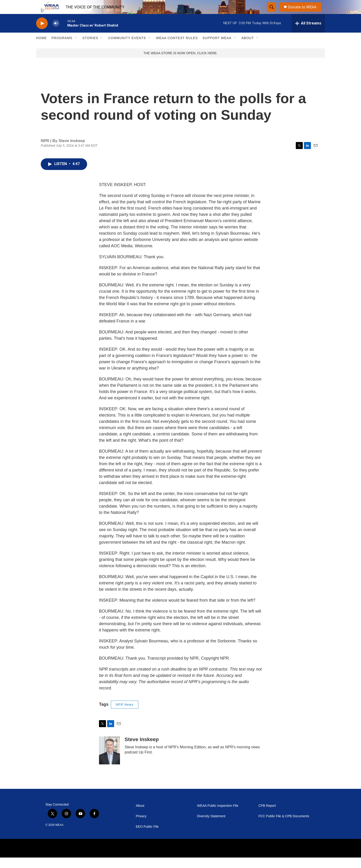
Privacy (141, 827)
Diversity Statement (211, 827)
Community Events (127, 48)
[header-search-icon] (272, 12)
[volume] (56, 34)
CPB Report (267, 816)
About (248, 48)
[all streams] (308, 34)
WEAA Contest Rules (177, 48)
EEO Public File (147, 837)
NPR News (125, 715)
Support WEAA (217, 48)
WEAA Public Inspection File (218, 816)
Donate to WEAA (304, 12)
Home (41, 48)
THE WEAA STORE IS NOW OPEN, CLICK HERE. (181, 64)
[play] (42, 34)
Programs (62, 48)
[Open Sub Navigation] (76, 48)
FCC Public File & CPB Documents (284, 827)
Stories (90, 48)
